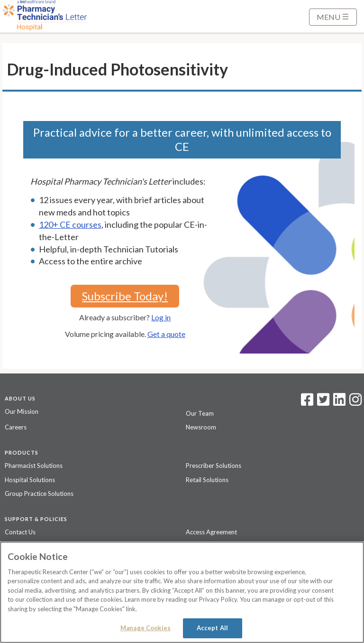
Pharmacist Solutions (34, 466)
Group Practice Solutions (39, 494)
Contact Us (20, 532)
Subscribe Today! (125, 296)
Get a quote (166, 334)
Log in (161, 317)
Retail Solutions (207, 480)
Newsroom (201, 427)
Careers (16, 427)
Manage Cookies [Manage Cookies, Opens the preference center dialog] (146, 628)
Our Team (200, 413)
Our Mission (22, 411)
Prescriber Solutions (214, 466)
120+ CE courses (70, 224)
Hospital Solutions (30, 480)
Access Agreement (211, 532)
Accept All (212, 628)
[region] (182, 592)
